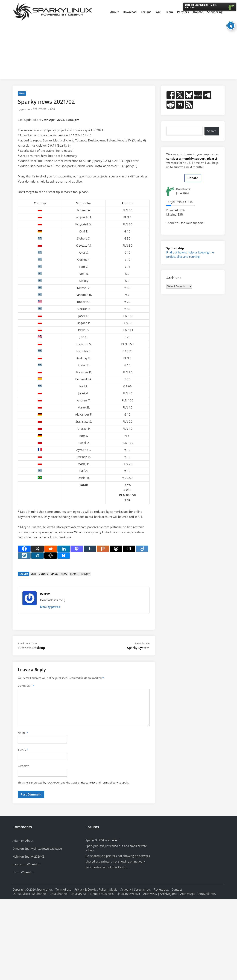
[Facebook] (24, 549)
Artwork (126, 890)
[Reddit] (51, 549)
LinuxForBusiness (102, 894)
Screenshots (142, 890)
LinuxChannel (58, 894)
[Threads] (116, 549)
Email (23, 750)
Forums (146, 12)
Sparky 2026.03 (35, 857)
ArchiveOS (150, 894)
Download (130, 12)
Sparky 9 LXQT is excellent (103, 840)
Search (212, 131)
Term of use (63, 890)
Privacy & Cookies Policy (90, 890)
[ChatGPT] (51, 556)
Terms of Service (111, 783)
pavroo (25, 109)
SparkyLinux (44, 890)
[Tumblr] (90, 549)
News (22, 93)
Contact (177, 890)
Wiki (158, 12)
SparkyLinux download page (43, 849)
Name (23, 733)
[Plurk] (103, 549)
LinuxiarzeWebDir (128, 894)
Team (169, 12)
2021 (33, 574)
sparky (86, 574)
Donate (193, 178)
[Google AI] (129, 549)
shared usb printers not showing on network (115, 861)
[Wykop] (24, 556)
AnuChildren (207, 894)
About (114, 12)
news (64, 574)
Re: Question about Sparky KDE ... (108, 867)
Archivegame (169, 894)
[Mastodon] (77, 549)
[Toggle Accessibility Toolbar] (231, 26)
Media (113, 890)
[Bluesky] (64, 556)
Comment (26, 686)
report (74, 574)
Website (24, 766)
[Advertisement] (119, 50)
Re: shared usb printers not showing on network (118, 856)
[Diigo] (142, 549)
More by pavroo (50, 607)
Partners (183, 12)
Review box (161, 890)
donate (43, 574)
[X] (37, 549)
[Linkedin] (64, 549)
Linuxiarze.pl (79, 894)
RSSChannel (39, 894)
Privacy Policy (88, 783)
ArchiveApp (188, 894)
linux (54, 574)
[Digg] (37, 556)
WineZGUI (34, 864)
